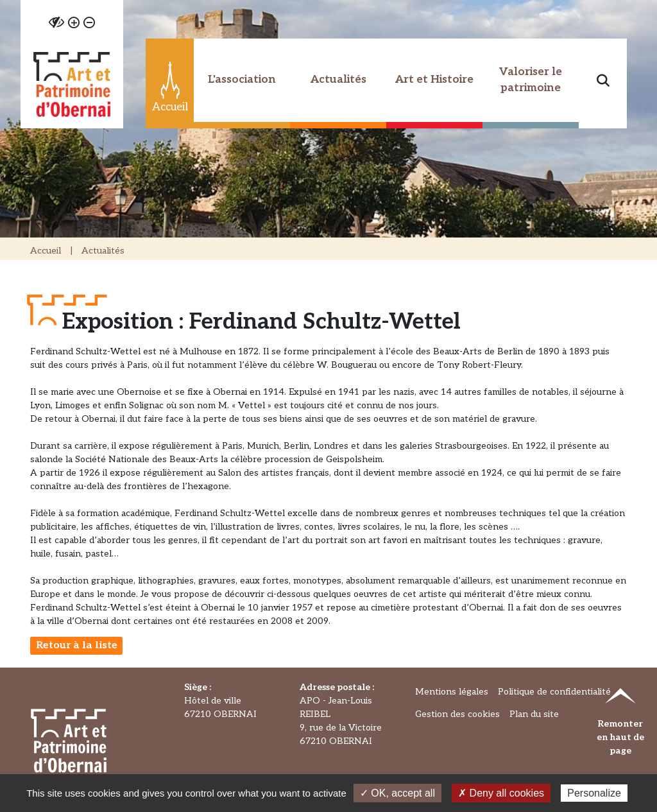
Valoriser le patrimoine (531, 80)
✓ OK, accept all (397, 793)
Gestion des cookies (457, 714)
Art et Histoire (434, 80)
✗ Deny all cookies (501, 793)
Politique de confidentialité (554, 692)
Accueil (46, 251)
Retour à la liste (77, 645)
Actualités (338, 80)
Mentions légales (452, 692)
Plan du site (534, 714)
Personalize (594, 793)
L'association (242, 80)
